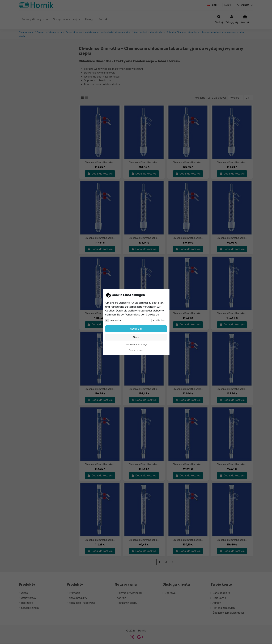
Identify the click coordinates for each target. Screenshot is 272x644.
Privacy (132, 350)
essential (113, 320)
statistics (156, 320)
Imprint (140, 350)
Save (136, 337)
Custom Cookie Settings (136, 344)
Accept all (136, 329)
